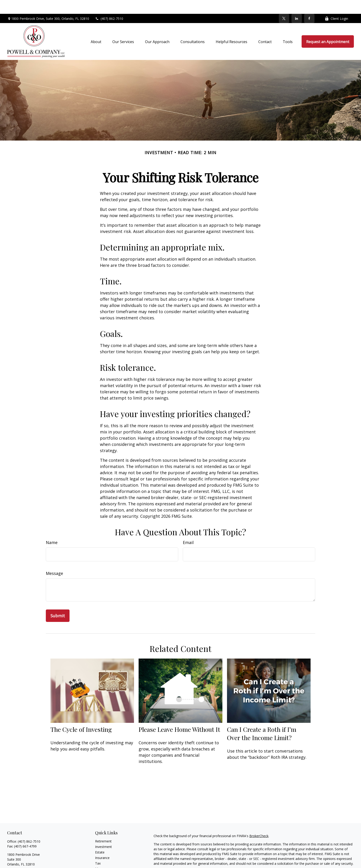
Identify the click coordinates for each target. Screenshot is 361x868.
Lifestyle (101, 861)
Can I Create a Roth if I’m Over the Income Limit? (262, 720)
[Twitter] (284, 5)
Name (52, 529)
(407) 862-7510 (109, 5)
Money (100, 855)
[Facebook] (309, 5)
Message (54, 559)
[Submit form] (58, 602)
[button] (96, 28)
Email (188, 529)
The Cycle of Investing (81, 715)
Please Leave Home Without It (179, 715)
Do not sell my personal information (274, 863)
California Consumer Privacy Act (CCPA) (306, 858)
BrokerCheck (259, 822)
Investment (103, 833)
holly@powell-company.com (28, 858)
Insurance (102, 844)
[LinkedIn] (297, 5)
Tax (98, 849)
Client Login (336, 5)
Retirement (103, 827)
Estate (100, 838)
